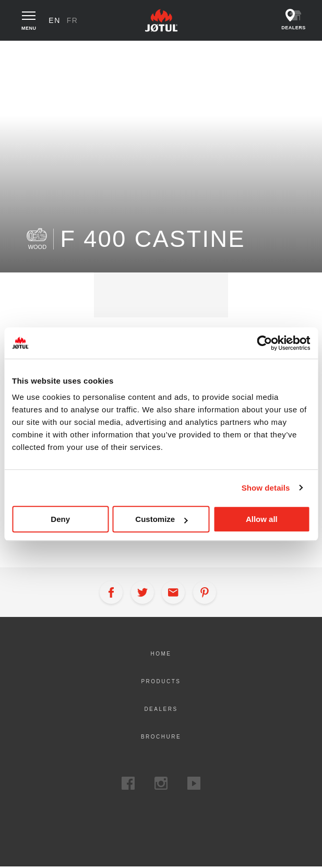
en (56, 21)
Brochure (161, 738)
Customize (161, 519)
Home (22, 52)
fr (74, 21)
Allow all (262, 519)
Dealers (161, 710)
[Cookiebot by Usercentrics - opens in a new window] (264, 343)
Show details (266, 488)
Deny (60, 519)
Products (57, 52)
